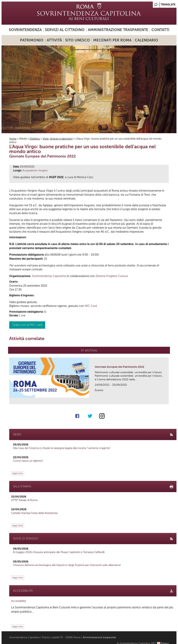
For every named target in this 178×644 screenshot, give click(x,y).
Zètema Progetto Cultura (112, 276)
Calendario (146, 40)
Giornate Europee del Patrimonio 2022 (119, 367)
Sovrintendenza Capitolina (49, 276)
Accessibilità (19, 601)
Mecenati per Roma (112, 40)
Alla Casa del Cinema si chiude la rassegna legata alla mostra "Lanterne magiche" (62, 448)
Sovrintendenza (25, 30)
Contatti (160, 30)
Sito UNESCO (78, 40)
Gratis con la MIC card (27, 325)
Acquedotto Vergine (35, 170)
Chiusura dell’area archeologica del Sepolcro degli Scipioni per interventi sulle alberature (67, 565)
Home (13, 139)
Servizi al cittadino (65, 30)
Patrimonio (32, 40)
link (167, 400)
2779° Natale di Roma (24, 500)
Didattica (35, 139)
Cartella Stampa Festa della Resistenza (34, 513)
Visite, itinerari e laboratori (58, 139)
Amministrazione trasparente (118, 30)
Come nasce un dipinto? (28, 461)
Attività (54, 40)
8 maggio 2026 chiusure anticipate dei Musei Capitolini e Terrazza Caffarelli (59, 552)
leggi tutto (18, 473)
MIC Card (91, 306)
